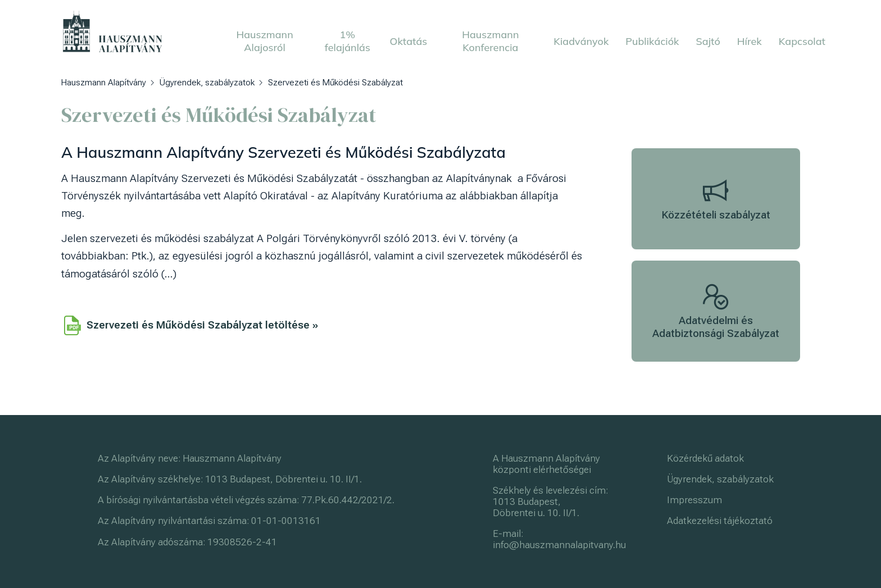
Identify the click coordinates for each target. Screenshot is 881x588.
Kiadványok (581, 41)
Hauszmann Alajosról (264, 41)
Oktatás (409, 41)
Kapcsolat (802, 41)
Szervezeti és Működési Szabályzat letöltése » (191, 325)
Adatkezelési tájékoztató (720, 521)
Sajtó (708, 41)
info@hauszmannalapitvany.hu (559, 545)
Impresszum (694, 500)
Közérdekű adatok (705, 458)
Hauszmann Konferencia (490, 41)
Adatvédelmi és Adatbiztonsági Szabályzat (716, 311)
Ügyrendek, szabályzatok (720, 479)
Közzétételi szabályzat (716, 199)
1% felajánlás (348, 41)
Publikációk (652, 41)
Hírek (750, 41)
